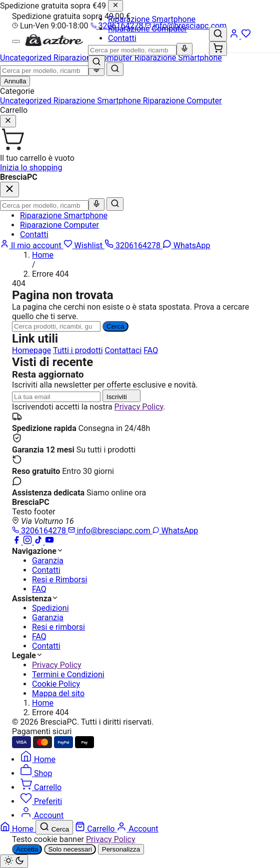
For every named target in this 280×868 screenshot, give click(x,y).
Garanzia (48, 561)
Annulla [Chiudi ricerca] (15, 81)
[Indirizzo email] (56, 397)
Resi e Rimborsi (59, 580)
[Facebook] (17, 542)
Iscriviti (121, 396)
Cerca (115, 326)
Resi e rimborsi (58, 627)
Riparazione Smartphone (152, 19)
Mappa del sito (58, 693)
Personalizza (121, 849)
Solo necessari (70, 849)
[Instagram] (28, 542)
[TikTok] (39, 542)
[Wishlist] (246, 36)
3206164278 (40, 531)
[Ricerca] (56, 326)
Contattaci (123, 350)
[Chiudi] (115, 6)
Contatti (122, 38)
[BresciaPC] (54, 44)
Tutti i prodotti (78, 350)
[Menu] (16, 41)
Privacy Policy (139, 407)
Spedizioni (50, 608)
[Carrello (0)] (218, 49)
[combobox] (132, 50)
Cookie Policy (56, 684)
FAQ (151, 350)
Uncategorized (27, 101)
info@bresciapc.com (110, 531)
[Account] (235, 36)
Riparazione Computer (147, 29)
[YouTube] (49, 542)
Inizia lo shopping (31, 168)
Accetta (27, 849)
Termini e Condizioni (68, 674)
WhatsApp (175, 531)
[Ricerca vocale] (184, 49)
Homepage (31, 350)
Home (43, 255)
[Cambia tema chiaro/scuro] (14, 861)
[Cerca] (96, 62)
